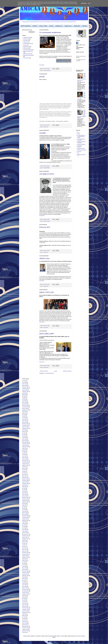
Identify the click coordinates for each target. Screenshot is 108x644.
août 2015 (24, 577)
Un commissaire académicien (50, 32)
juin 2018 (24, 525)
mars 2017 (24, 548)
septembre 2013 (25, 612)
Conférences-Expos (27, 44)
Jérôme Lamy (44, 258)
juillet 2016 (24, 560)
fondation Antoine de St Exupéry (81, 142)
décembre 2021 (25, 461)
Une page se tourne (47, 174)
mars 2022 (24, 456)
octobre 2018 (25, 519)
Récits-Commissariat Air (28, 51)
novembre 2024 (25, 407)
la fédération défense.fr (80, 146)
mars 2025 (24, 401)
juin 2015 (24, 580)
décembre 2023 (25, 424)
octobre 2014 (25, 592)
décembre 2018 (25, 516)
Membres (35, 26)
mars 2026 (24, 382)
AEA (78, 132)
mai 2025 (24, 398)
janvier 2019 (25, 514)
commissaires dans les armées (81, 140)
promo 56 (79, 152)
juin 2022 (24, 451)
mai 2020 (24, 490)
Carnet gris (25, 40)
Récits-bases (26, 48)
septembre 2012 (25, 631)
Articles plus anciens (67, 371)
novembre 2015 (25, 573)
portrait (42, 77)
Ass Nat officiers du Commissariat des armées (81, 136)
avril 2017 (24, 547)
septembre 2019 (25, 502)
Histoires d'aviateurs (81, 144)
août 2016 (24, 559)
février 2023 (24, 439)
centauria (78, 636)
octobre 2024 (25, 408)
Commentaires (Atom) (49, 373)
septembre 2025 (25, 392)
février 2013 (24, 623)
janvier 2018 (25, 533)
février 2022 (24, 458)
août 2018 (24, 522)
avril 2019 (24, 510)
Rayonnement (46, 286)
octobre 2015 (25, 574)
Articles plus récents (44, 371)
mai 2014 (24, 600)
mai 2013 (24, 619)
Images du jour (68, 26)
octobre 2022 (25, 445)
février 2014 (24, 605)
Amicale (51, 26)
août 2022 (24, 448)
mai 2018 (24, 527)
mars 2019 (24, 511)
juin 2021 (24, 470)
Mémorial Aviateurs (81, 148)
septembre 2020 (25, 484)
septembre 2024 (25, 410)
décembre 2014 (25, 589)
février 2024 (24, 421)
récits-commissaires (47, 70)
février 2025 (24, 402)
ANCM (79, 134)
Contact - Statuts (43, 26)
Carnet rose (26, 42)
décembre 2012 (25, 626)
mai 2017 (24, 545)
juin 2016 (24, 562)
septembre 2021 (25, 465)
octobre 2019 (25, 500)
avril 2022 (24, 454)
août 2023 (24, 430)
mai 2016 (24, 563)
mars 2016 (24, 566)
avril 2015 (24, 583)
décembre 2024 (25, 405)
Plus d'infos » (42, 65)
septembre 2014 (25, 594)
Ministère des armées (82, 150)
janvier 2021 (25, 477)
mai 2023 (24, 435)
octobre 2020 (25, 482)
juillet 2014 (24, 597)
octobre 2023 (25, 427)
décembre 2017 (25, 534)
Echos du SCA (45, 227)
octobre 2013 (25, 611)
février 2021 (24, 476)
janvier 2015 (25, 588)
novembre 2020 (25, 481)
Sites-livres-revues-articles (29, 55)
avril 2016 (24, 565)
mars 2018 (24, 530)
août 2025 (24, 393)
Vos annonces (26, 58)
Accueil (55, 371)
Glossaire (84, 26)
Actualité (43, 133)
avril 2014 (24, 602)
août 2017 (24, 540)
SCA (78, 153)
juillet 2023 (24, 431)
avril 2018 (24, 528)
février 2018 (24, 531)
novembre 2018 (25, 517)
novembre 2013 (25, 609)
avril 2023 (24, 436)
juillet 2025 (24, 395)
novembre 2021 (25, 462)
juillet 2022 (24, 450)
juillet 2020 (24, 487)
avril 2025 (24, 399)
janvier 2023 (25, 441)
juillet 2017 (24, 542)
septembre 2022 (25, 447)
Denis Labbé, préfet (47, 334)
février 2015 (24, 586)
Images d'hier (77, 26)
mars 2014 (24, 603)
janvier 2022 (25, 459)
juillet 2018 (24, 524)
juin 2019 (24, 507)
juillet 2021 (24, 468)
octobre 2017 (25, 537)
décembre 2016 (25, 553)
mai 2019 (24, 508)
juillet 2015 (24, 579)
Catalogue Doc (59, 26)
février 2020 (24, 494)
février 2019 (24, 513)
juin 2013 (24, 617)
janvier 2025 (25, 404)
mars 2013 (24, 622)
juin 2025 (24, 396)
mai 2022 (24, 453)
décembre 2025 (25, 387)
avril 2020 (24, 491)
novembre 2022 (25, 444)
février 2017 (24, 550)
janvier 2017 (25, 551)
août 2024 (24, 412)
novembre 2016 (25, 554)
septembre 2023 (25, 428)
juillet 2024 (24, 413)
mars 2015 (24, 585)
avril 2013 (24, 620)
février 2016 (24, 568)
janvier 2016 (25, 570)
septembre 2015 (25, 576)
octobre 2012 (25, 629)
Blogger (54, 637)
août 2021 (24, 467)
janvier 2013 (25, 625)
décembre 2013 (25, 608)
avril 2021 (24, 473)
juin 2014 (24, 599)
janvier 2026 (25, 385)
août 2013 (24, 614)
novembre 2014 (25, 591)
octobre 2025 (25, 390)
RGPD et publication (26, 26)
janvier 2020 (25, 496)
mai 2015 (24, 582)
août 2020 (24, 485)
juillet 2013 (24, 615)
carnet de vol (46, 127)
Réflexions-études (47, 221)
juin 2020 (24, 488)
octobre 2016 (25, 556)
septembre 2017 (25, 539)
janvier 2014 (25, 606)
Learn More (84, 3)
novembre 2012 (25, 628)
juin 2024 (24, 415)
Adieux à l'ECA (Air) (47, 292)
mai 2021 (24, 471)
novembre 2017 (25, 536)
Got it (89, 3)
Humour (25, 45)
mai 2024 (24, 416)
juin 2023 (24, 433)
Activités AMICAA (46, 168)
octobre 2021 (25, 464)
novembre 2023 (25, 425)
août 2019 (24, 504)
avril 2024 (24, 418)
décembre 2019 (25, 497)
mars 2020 (24, 493)
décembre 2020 (25, 479)
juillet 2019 (24, 505)
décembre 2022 (25, 442)
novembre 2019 (25, 499)
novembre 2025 (25, 388)
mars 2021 (24, 474)
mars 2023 (24, 438)
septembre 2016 (25, 557)
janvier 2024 (25, 422)
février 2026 (24, 384)
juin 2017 (24, 543)
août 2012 (24, 632)
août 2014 (24, 596)
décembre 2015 (25, 571)
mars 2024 (24, 419)
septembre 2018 (25, 520)
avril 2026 (24, 381)
